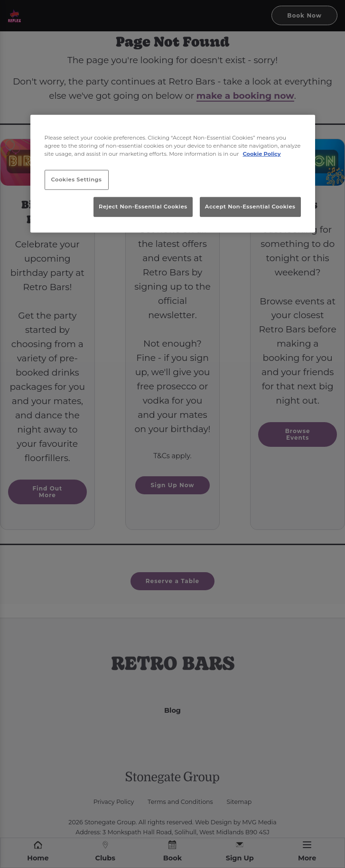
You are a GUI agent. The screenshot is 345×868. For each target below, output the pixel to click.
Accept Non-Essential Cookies (250, 206)
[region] (173, 174)
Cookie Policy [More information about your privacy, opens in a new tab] (261, 154)
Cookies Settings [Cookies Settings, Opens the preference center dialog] (77, 179)
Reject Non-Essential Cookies (143, 206)
